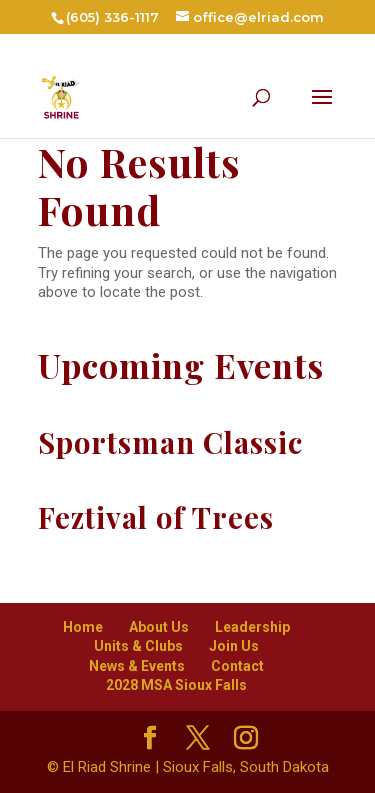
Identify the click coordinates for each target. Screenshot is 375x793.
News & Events (137, 666)
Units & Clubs (138, 646)
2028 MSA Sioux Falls (176, 685)
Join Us (234, 646)
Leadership (252, 627)
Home (83, 627)
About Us (159, 627)
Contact (237, 666)
